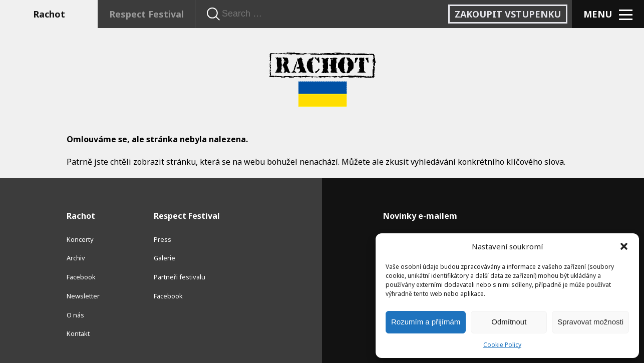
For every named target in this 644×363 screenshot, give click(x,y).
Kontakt (78, 333)
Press (163, 239)
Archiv (76, 258)
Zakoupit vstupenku (508, 14)
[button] (624, 246)
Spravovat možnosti (590, 322)
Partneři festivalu (180, 277)
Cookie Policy (502, 345)
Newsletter (83, 296)
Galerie (165, 258)
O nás (75, 315)
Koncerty (80, 239)
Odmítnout (509, 322)
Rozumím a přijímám (426, 322)
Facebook (81, 277)
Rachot (49, 14)
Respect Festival (146, 14)
